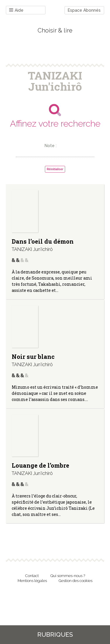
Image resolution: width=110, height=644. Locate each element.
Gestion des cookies (76, 581)
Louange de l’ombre (40, 465)
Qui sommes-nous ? (68, 576)
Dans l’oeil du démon (43, 241)
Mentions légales (32, 581)
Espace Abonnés (84, 10)
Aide (16, 10)
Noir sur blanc (33, 357)
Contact (32, 576)
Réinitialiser (55, 169)
